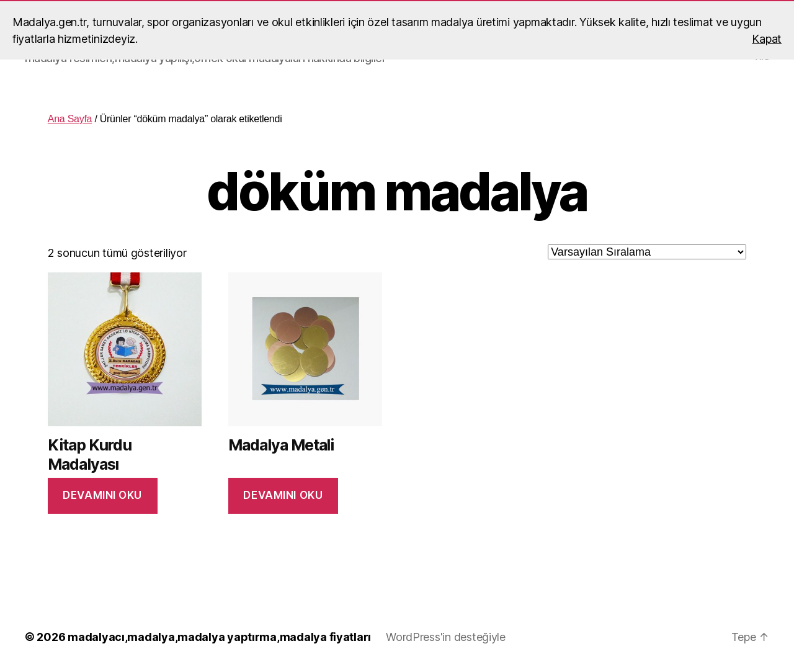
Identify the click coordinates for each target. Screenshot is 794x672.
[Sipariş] (647, 252)
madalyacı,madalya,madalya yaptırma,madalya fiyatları (219, 637)
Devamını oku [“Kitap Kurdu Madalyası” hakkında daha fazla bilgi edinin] (102, 495)
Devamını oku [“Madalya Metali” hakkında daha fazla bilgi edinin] (283, 495)
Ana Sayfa (70, 119)
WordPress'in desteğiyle (446, 637)
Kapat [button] (767, 39)
